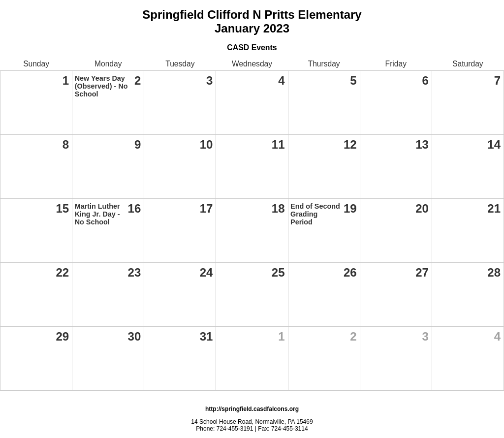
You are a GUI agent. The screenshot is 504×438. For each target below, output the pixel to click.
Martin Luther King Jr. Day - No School (97, 214)
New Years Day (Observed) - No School (101, 86)
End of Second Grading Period (315, 214)
